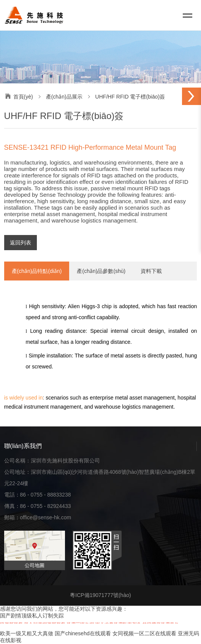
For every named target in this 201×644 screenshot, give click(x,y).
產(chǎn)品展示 (64, 97)
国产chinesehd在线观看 (83, 633)
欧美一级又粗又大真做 (27, 633)
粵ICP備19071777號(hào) (100, 595)
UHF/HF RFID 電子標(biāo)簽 (130, 97)
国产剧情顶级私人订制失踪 (32, 616)
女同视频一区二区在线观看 (144, 633)
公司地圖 (35, 565)
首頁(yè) (23, 97)
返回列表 (21, 243)
